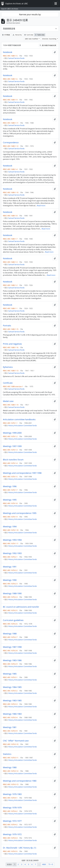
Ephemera (8, 367)
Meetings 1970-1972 (12, 834)
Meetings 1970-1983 (12, 794)
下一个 (51, 864)
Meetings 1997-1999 (12, 446)
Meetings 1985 (10, 674)
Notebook (8, 52)
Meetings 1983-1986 (12, 660)
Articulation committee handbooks (19, 419)
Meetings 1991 (10, 567)
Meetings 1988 (10, 634)
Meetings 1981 (10, 727)
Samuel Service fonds (16, 58)
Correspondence (11, 143)
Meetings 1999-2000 (12, 433)
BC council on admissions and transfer (21, 607)
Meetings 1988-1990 (12, 593)
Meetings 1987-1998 (12, 647)
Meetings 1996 (10, 486)
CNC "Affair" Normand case (16, 741)
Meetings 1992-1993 (12, 553)
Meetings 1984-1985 (12, 687)
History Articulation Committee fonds (22, 426)
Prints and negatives (12, 344)
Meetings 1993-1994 (12, 540)
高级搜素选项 (9, 29)
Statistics (7, 754)
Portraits (7, 326)
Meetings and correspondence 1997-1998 (22, 473)
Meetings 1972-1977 (12, 821)
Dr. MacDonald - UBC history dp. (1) (20, 848)
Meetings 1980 (10, 767)
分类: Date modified (32, 39)
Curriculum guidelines (13, 620)
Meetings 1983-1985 (12, 701)
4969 (44, 864)
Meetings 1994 (10, 527)
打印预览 (6, 35)
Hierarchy (17, 35)
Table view (40, 35)
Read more (41, 206)
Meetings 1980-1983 (12, 714)
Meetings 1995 (10, 500)
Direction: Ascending (49, 39)
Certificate (8, 383)
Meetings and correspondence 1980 (20, 781)
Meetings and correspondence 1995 (20, 513)
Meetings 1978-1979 (12, 808)
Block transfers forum (13, 460)
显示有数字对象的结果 (48, 45)
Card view (29, 35)
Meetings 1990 (10, 580)
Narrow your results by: (30, 14)
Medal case (8, 401)
